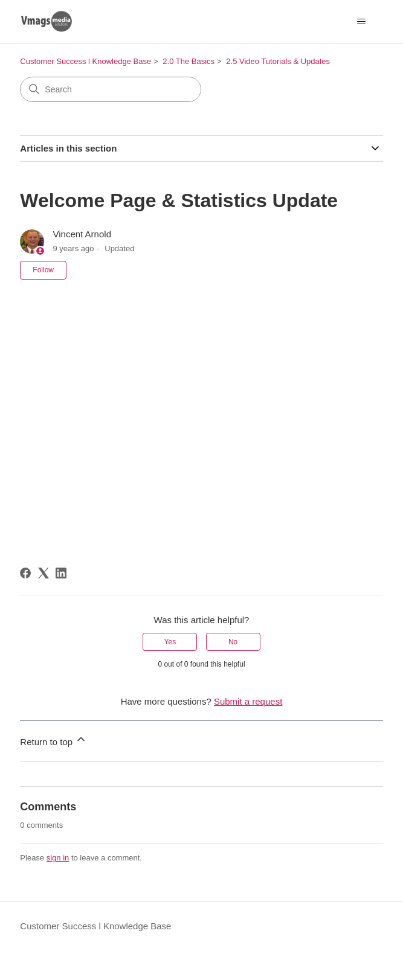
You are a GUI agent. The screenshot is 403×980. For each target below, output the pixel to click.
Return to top (53, 740)
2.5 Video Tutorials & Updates (278, 61)
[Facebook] (25, 573)
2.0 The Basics (189, 61)
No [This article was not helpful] (233, 642)
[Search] (111, 89)
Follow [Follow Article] (43, 270)
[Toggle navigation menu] (362, 22)
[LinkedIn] (61, 573)
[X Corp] (44, 573)
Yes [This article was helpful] (170, 642)
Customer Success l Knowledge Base (85, 61)
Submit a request (248, 701)
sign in (58, 858)
